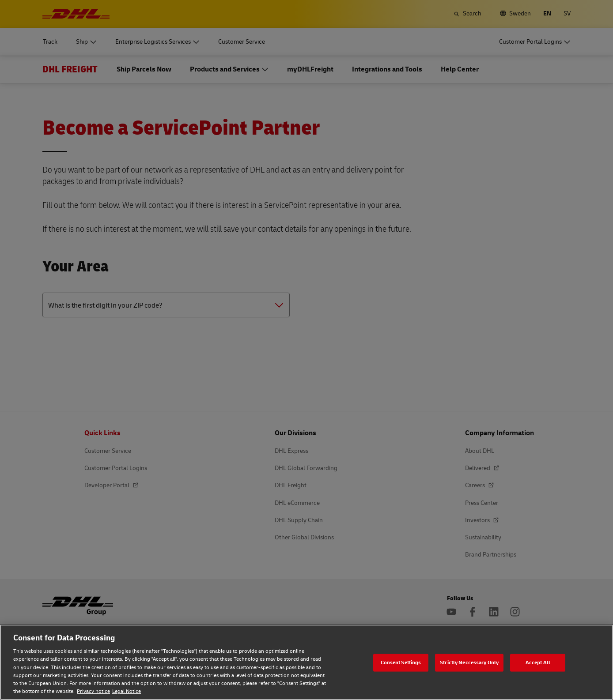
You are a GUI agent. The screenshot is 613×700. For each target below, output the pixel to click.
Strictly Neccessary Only (469, 662)
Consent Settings (401, 662)
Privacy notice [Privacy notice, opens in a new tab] (93, 691)
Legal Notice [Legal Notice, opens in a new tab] (127, 691)
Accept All (538, 662)
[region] (306, 662)
